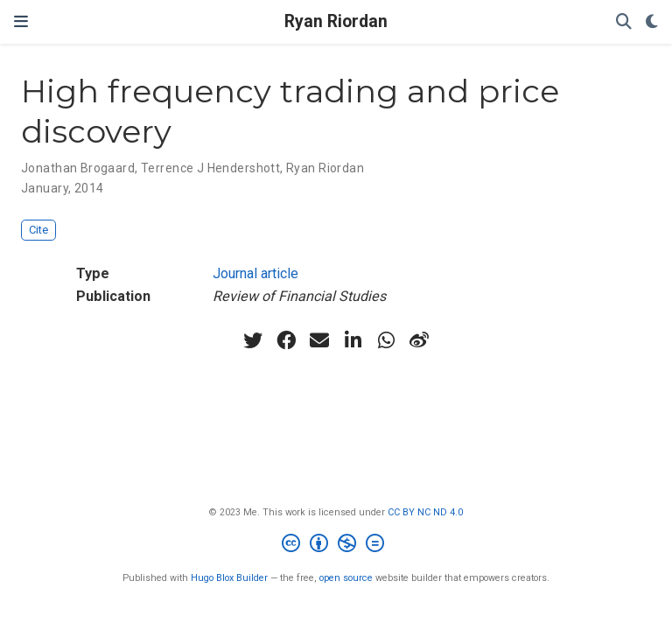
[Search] (624, 22)
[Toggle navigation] (21, 21)
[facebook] (286, 340)
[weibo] (419, 340)
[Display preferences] (652, 22)
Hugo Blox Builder (229, 578)
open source (346, 578)
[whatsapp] (386, 340)
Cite (38, 230)
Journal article (255, 273)
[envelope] (319, 340)
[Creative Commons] (336, 546)
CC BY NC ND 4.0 (425, 512)
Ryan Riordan (336, 21)
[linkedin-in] (353, 340)
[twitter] (253, 340)
